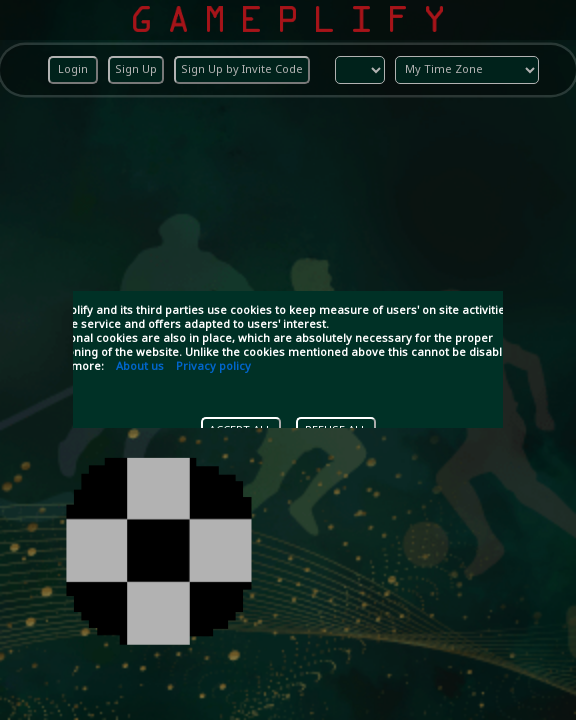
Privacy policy (213, 367)
